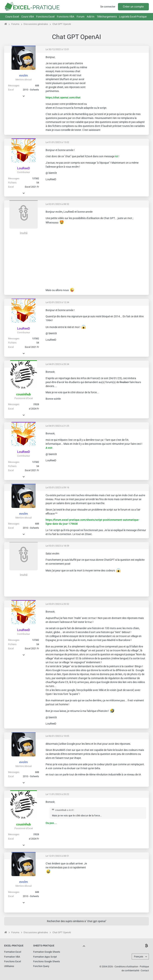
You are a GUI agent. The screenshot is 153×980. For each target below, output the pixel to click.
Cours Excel (12, 17)
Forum (81, 17)
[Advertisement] (118, 79)
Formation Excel (13, 952)
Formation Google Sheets (47, 952)
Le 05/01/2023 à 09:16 (57, 488)
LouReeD (24, 168)
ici (117, 156)
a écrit (70, 810)
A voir (49, 448)
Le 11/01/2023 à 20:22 (57, 794)
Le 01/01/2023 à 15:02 (57, 142)
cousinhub (24, 394)
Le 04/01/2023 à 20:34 (57, 364)
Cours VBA (28, 17)
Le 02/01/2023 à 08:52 (57, 204)
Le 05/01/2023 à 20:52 (57, 604)
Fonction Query (41, 966)
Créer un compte (133, 7)
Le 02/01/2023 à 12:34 (57, 302)
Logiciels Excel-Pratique (133, 17)
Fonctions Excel (45, 17)
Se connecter (108, 7)
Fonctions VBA (66, 17)
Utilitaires (9, 966)
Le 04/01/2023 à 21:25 (57, 426)
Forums (15, 24)
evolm (24, 75)
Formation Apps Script (45, 957)
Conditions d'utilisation (126, 967)
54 (38, 183)
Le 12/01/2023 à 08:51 (57, 856)
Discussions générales (36, 24)
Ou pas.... (51, 823)
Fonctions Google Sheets (47, 961)
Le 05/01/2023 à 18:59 (57, 546)
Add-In (91, 17)
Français (139, 957)
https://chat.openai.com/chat (63, 97)
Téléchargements (107, 17)
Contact (145, 971)
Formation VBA (12, 957)
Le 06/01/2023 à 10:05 (57, 736)
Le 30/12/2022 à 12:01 (57, 49)
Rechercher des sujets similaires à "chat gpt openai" (77, 921)
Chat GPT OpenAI (62, 24)
